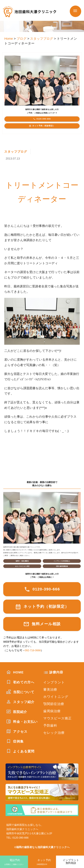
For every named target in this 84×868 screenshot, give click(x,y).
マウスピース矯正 (57, 718)
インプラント (54, 682)
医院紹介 (17, 712)
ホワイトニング (56, 697)
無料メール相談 (42, 624)
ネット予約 (42, 862)
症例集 (15, 741)
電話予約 (14, 862)
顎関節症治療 (54, 704)
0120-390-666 (42, 119)
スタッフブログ (16, 152)
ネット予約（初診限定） (42, 126)
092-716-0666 (33, 650)
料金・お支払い (22, 722)
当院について (20, 692)
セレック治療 (54, 733)
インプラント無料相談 (71, 862)
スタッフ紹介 (20, 702)
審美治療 (50, 689)
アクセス (17, 732)
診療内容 (56, 672)
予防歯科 (50, 725)
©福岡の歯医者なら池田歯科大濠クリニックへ (42, 847)
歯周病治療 (52, 711)
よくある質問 (20, 751)
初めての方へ (20, 682)
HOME (15, 672)
